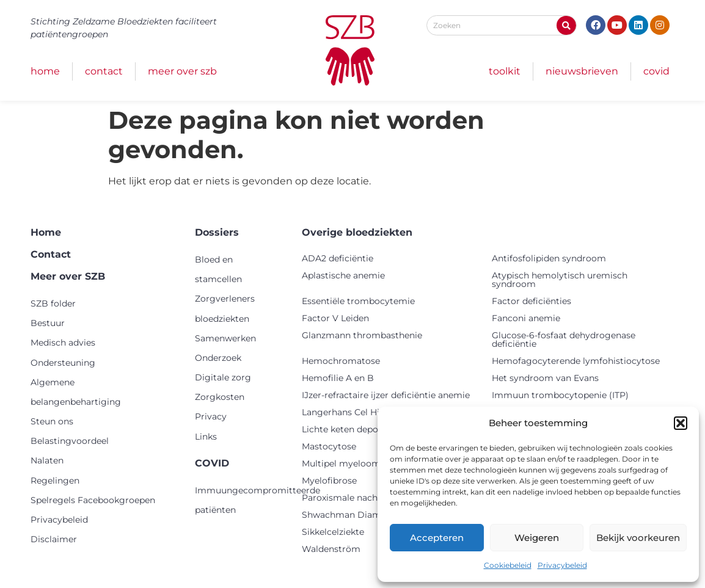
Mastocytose (329, 446)
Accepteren (437, 538)
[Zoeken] (566, 25)
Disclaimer (54, 539)
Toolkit (505, 71)
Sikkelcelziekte (333, 532)
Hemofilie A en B (338, 378)
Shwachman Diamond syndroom (373, 515)
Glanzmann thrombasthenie (362, 335)
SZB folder (53, 303)
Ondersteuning (63, 363)
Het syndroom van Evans (545, 378)
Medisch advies (63, 343)
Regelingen (55, 481)
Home (45, 71)
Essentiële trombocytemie (358, 301)
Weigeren (537, 538)
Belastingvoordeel (70, 441)
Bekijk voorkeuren (638, 538)
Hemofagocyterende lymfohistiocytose (576, 361)
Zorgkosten (220, 397)
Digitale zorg (223, 377)
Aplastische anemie (343, 275)
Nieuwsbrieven (582, 71)
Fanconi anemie (526, 318)
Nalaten (47, 460)
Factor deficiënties (531, 301)
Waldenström (331, 549)
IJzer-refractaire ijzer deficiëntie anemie (386, 395)
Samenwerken (225, 338)
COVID (656, 71)
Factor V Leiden (335, 318)
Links (206, 437)
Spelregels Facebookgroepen (93, 500)
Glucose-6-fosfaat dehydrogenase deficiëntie (564, 339)
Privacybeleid (562, 565)
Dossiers (217, 232)
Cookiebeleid (508, 565)
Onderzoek (218, 358)
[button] (681, 423)
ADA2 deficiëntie (338, 258)
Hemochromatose (341, 361)
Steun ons (52, 421)
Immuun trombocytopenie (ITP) (560, 395)
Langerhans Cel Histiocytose (363, 412)
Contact (104, 71)
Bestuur (48, 323)
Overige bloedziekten (357, 232)
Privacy (211, 416)
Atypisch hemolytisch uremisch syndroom (560, 280)
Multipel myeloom (341, 463)
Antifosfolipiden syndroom (549, 258)
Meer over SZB (182, 71)
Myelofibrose (329, 481)
